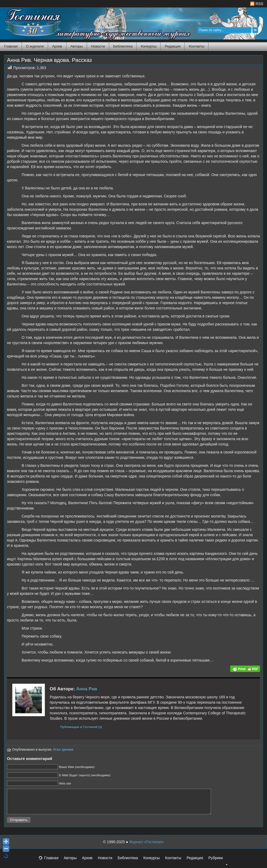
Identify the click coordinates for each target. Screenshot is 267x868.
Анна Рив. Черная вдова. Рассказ (49, 60)
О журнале (35, 46)
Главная (11, 46)
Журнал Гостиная (25, 23)
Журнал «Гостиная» (147, 847)
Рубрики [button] (218, 864)
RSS (257, 4)
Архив (57, 46)
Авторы (77, 46)
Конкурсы (149, 46)
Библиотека (123, 46)
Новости (98, 46)
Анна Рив (87, 689)
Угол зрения (63, 750)
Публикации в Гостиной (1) (81, 727)
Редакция (173, 46)
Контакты (197, 46)
